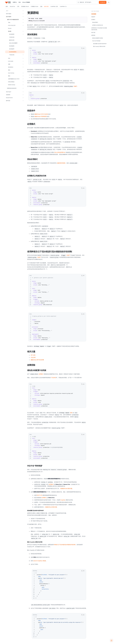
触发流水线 (12, 40)
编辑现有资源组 (61, 163)
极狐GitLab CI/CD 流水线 (41, 114)
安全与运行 (9, 92)
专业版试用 (103, 2)
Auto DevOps (11, 73)
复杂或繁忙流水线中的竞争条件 (100, 44)
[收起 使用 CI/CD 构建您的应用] (23, 20)
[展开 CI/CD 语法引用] (23, 25)
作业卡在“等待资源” (96, 41)
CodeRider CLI (63, 6)
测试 (9, 76)
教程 (7, 6)
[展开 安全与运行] (23, 92)
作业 (9, 58)
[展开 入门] (23, 11)
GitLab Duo (12, 6)
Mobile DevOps (12, 85)
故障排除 (93, 35)
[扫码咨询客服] (111, 640)
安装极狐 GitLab (25, 6)
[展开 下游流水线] (23, 55)
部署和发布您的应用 (12, 88)
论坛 (20, 2)
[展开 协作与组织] (23, 14)
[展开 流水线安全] (23, 67)
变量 (9, 64)
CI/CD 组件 (11, 61)
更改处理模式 (95, 22)
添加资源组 (94, 14)
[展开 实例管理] (23, 95)
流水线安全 (11, 67)
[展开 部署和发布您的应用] (23, 88)
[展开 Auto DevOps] (23, 73)
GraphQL (63, 499)
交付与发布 (9, 17)
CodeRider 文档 (54, 6)
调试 (9, 70)
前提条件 (93, 17)
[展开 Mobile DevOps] (23, 85)
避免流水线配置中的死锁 (98, 38)
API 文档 (33, 355)
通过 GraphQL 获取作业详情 (99, 46)
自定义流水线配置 (13, 43)
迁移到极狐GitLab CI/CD (14, 79)
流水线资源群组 (13, 52)
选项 (66, 412)
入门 (7, 11)
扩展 (18, 6)
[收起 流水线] (23, 31)
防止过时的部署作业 (60, 152)
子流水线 (53, 377)
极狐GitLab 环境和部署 (41, 116)
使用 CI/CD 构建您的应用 (13, 20)
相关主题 (93, 32)
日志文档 (33, 357)
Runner (10, 28)
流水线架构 (12, 46)
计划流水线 (12, 37)
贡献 (41, 6)
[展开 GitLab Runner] (23, 98)
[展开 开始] (23, 22)
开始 (9, 22)
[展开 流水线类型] (23, 34)
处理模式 (37, 373)
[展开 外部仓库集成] (23, 82)
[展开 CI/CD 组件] (23, 61)
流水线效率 (12, 49)
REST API (40, 495)
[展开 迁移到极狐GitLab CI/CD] (23, 79)
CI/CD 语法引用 (12, 25)
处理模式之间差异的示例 (98, 25)
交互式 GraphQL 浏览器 (40, 560)
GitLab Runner (9, 98)
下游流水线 (12, 55)
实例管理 (8, 95)
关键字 (70, 86)
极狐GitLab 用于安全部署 (37, 359)
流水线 (10, 31)
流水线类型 (12, 34)
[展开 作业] (23, 58)
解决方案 (46, 6)
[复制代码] (83, 48)
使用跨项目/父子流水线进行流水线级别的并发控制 (99, 29)
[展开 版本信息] (23, 101)
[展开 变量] (23, 64)
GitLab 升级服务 (26, 2)
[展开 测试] (23, 76)
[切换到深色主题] (109, 2)
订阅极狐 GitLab (34, 6)
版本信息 (8, 101)
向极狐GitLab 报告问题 (66, 488)
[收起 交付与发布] (23, 17)
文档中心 (15, 2)
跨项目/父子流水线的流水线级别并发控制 (65, 544)
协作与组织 (9, 14)
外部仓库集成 (11, 82)
